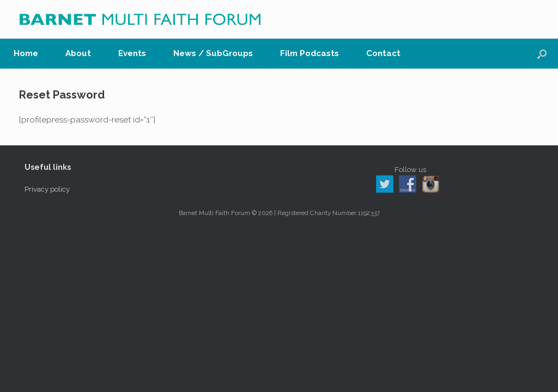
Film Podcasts (310, 53)
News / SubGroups (213, 53)
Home (26, 53)
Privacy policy (47, 189)
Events (132, 53)
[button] (542, 54)
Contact (383, 53)
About (78, 53)
